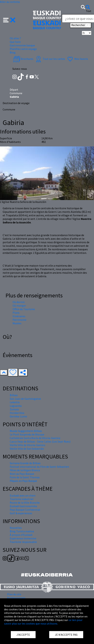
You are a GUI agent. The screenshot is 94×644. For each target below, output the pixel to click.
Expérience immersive (23, 538)
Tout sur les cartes (50, 59)
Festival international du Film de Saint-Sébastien (39, 467)
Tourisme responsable (23, 542)
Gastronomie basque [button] (22, 45)
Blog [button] (13, 52)
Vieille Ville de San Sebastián (27, 449)
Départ (14, 90)
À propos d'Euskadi (21, 535)
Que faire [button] (15, 42)
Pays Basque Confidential (25, 510)
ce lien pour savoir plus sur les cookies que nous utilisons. (43, 622)
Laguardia (16, 406)
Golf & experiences (21, 513)
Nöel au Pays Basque (22, 474)
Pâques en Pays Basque (23, 481)
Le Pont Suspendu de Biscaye (27, 434)
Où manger (19, 306)
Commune (16, 93)
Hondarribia (17, 413)
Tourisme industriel (22, 499)
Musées (17, 323)
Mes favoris (77, 59)
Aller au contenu (10, 2)
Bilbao (14, 395)
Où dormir (19, 302)
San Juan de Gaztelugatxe (25, 399)
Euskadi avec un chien (23, 495)
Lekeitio (15, 402)
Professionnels (16, 598)
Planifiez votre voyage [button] (23, 49)
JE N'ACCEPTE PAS (66, 635)
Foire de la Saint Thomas (25, 477)
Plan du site (14, 594)
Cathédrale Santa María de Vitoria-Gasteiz (35, 438)
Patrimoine (19, 320)
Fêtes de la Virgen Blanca (25, 470)
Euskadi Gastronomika (23, 506)
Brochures (23, 59)
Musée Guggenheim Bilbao (26, 431)
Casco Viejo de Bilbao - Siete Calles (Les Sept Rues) (40, 441)
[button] (9, 20)
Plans (16, 313)
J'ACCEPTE (23, 635)
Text (89, 11)
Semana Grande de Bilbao (25, 463)
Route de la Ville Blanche (25, 503)
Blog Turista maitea (22, 531)
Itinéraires (19, 316)
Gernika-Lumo (18, 416)
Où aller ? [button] (15, 38)
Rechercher (81, 25)
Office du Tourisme (24, 309)
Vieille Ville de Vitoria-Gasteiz (28, 445)
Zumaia (14, 409)
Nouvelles (16, 528)
